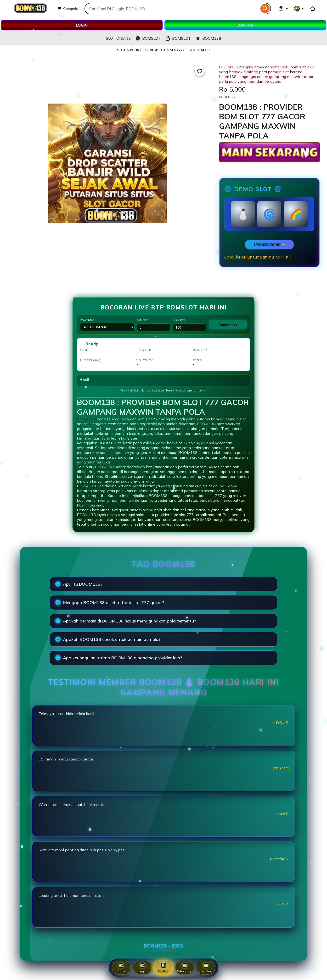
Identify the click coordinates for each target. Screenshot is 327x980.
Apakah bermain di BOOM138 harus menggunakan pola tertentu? (130, 621)
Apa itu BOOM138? (83, 584)
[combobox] (172, 9)
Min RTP (154, 325)
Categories (68, 9)
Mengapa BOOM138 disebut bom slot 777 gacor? (114, 603)
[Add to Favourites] (200, 71)
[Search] (265, 9)
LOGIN (82, 25)
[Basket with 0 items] (313, 9)
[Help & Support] (283, 9)
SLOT (121, 50)
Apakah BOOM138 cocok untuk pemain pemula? (112, 639)
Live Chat (206, 968)
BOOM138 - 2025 (163, 946)
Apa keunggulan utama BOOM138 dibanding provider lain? (123, 658)
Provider (107, 325)
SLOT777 (177, 50)
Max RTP (190, 325)
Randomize (228, 325)
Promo (121, 968)
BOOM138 (138, 50)
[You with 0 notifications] (299, 9)
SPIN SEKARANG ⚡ (269, 245)
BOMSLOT (158, 50)
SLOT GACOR (199, 50)
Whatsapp (185, 968)
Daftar (164, 967)
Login (142, 968)
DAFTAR (245, 25)
